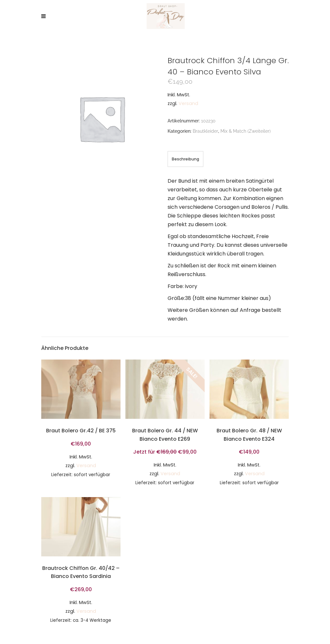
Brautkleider (205, 131)
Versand (188, 103)
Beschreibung (185, 159)
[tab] (185, 159)
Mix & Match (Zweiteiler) (246, 131)
